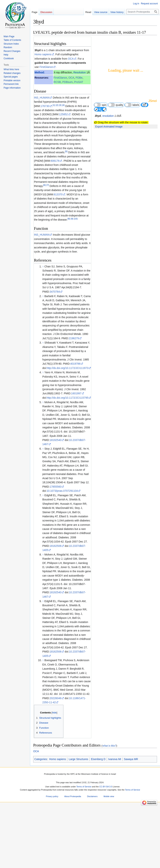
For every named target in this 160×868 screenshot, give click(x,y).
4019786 (75, 364)
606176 (55, 161)
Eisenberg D (98, 759)
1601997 (76, 393)
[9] (72, 219)
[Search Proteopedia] (142, 12)
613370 (58, 194)
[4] (63, 105)
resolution (108, 116)
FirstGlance (46, 67)
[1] (54, 105)
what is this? (109, 746)
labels (132, 105)
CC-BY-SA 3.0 (106, 787)
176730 (45, 106)
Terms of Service (84, 787)
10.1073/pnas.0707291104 (62, 491)
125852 (63, 114)
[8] (69, 219)
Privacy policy (52, 797)
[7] (48, 185)
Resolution (80, 72)
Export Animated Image (109, 127)
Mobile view (109, 797)
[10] (76, 219)
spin (100, 105)
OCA (71, 59)
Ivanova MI (115, 759)
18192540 (56, 440)
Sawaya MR (131, 759)
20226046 (56, 698)
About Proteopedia (73, 797)
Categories (41, 759)
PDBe (79, 78)
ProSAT (79, 82)
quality (116, 105)
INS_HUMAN (42, 98)
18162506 (56, 546)
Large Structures (78, 759)
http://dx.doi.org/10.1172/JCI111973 (67, 368)
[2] (57, 105)
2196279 (74, 338)
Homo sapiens (43, 54)
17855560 (56, 487)
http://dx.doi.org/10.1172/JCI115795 (67, 398)
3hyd (38, 50)
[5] (66, 151)
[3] (60, 105)
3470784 (55, 292)
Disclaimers (92, 797)
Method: (40, 72)
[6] (45, 185)
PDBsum (67, 82)
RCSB (57, 82)
